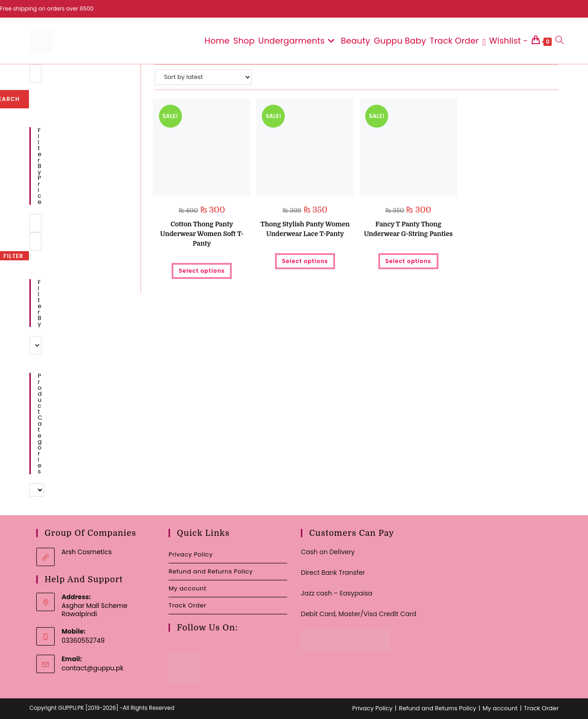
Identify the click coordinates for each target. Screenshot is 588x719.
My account (187, 588)
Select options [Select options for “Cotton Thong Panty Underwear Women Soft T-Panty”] (202, 271)
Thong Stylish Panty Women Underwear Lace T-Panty (305, 229)
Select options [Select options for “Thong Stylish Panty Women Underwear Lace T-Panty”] (305, 261)
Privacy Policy (191, 554)
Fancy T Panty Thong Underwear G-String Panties (408, 229)
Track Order (187, 605)
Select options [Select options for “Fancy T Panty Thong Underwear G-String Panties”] (408, 261)
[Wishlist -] (505, 41)
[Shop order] (203, 77)
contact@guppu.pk (93, 668)
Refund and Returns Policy (211, 571)
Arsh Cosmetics (87, 552)
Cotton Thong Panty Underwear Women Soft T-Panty (202, 234)
